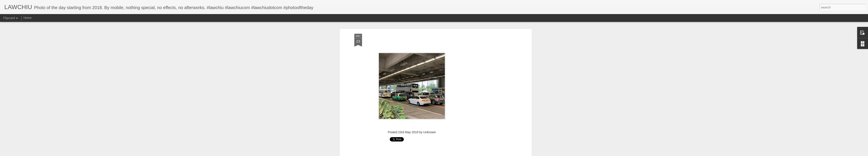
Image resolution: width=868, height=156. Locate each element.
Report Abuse (460, 154)
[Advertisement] (412, 77)
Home (27, 18)
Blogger (448, 154)
